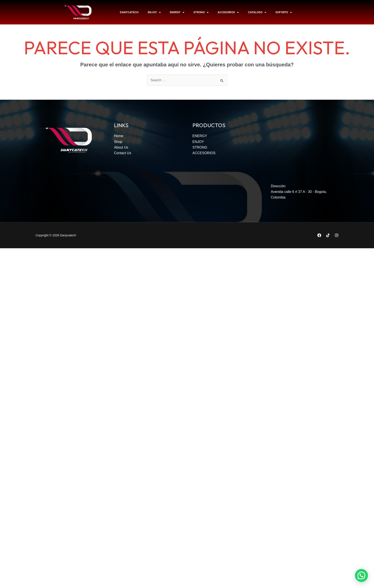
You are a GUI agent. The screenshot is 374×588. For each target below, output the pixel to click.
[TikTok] (328, 235)
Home (119, 136)
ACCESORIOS (228, 12)
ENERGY (177, 12)
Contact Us (123, 153)
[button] (361, 575)
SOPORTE (284, 12)
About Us (121, 147)
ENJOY (154, 12)
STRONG (201, 12)
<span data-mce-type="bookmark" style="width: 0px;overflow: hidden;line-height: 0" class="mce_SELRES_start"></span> (305, 148)
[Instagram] (337, 235)
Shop (118, 142)
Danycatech (129, 12)
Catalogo (257, 12)
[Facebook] (319, 235)
